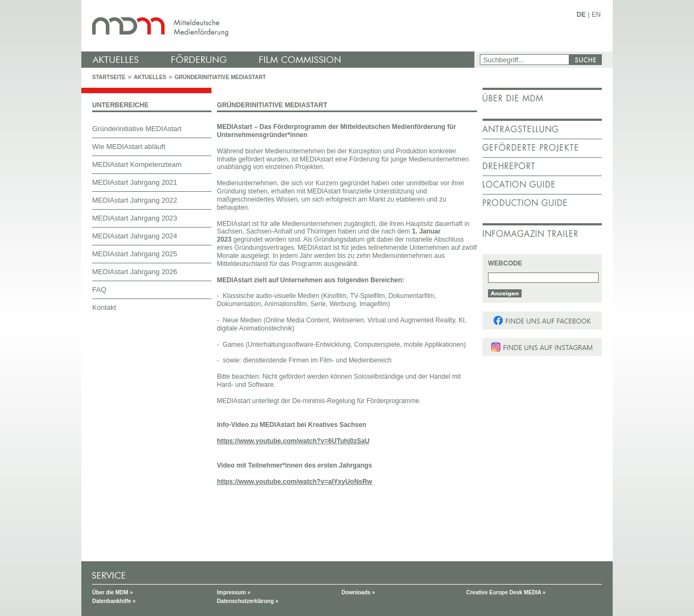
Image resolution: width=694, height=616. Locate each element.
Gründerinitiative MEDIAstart (220, 77)
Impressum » (234, 592)
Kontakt (104, 307)
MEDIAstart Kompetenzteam (137, 164)
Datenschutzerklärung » (248, 601)
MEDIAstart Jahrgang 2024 (135, 236)
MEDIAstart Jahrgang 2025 (135, 254)
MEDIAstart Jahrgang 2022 (135, 200)
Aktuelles (150, 77)
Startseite (109, 77)
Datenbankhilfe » (114, 601)
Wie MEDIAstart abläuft (129, 147)
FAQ (99, 290)
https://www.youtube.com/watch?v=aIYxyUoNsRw (294, 482)
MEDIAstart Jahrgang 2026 (135, 272)
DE (581, 15)
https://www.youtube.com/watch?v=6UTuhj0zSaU (293, 441)
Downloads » (358, 592)
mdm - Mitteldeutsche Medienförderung (279, 26)
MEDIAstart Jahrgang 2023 (135, 218)
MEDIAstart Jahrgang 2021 (135, 182)
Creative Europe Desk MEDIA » (506, 592)
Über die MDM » (113, 592)
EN (596, 15)
